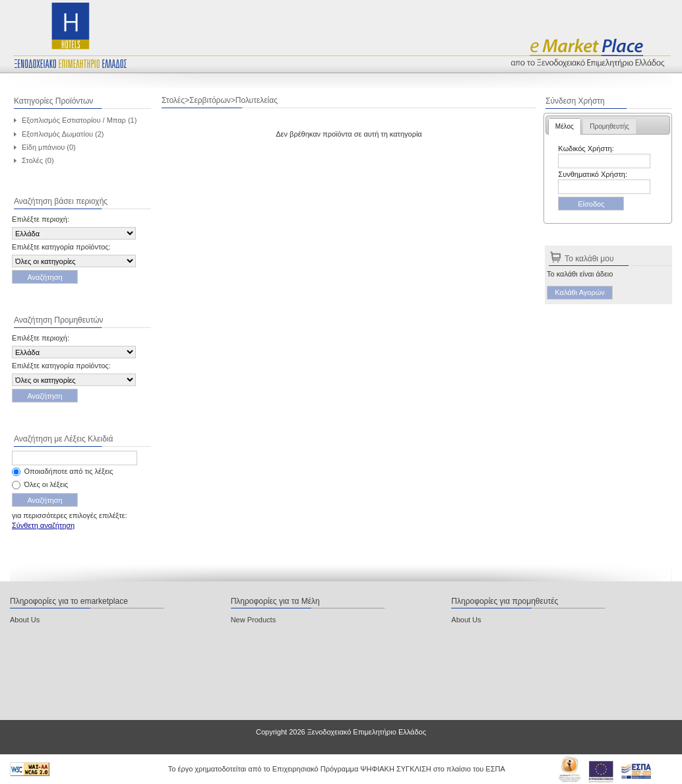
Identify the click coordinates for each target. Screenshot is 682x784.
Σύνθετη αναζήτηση (43, 525)
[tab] (565, 126)
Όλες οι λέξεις (46, 484)
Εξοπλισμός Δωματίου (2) (63, 134)
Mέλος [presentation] (565, 126)
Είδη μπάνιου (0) (49, 147)
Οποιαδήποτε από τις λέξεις (69, 471)
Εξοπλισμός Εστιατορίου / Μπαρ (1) (79, 120)
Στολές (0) (38, 160)
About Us (25, 620)
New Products (253, 620)
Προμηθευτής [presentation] (609, 126)
